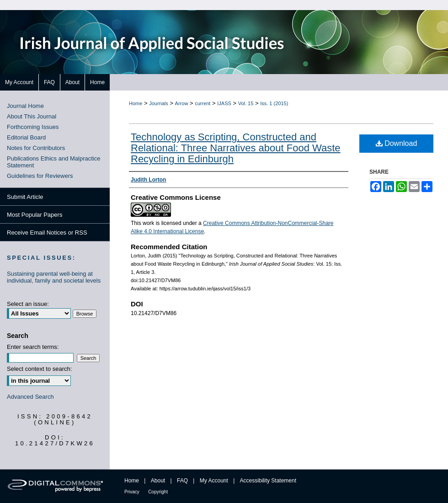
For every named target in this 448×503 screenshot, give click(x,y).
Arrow (182, 103)
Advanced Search (30, 397)
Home (136, 103)
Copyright (158, 492)
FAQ (182, 481)
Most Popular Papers (35, 215)
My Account (214, 481)
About (158, 481)
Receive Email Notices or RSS (47, 233)
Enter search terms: (33, 347)
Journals (159, 103)
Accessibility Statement (268, 481)
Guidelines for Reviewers (40, 176)
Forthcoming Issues (33, 127)
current (203, 103)
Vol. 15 (246, 103)
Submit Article (25, 197)
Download (397, 143)
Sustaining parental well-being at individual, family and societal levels (54, 277)
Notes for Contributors (36, 148)
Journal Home (25, 106)
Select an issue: (28, 304)
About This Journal (32, 116)
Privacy (132, 492)
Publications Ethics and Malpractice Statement (54, 162)
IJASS (224, 103)
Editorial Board (26, 137)
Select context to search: (39, 369)
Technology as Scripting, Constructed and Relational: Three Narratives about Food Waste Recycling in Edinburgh (236, 148)
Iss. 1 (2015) (274, 103)
